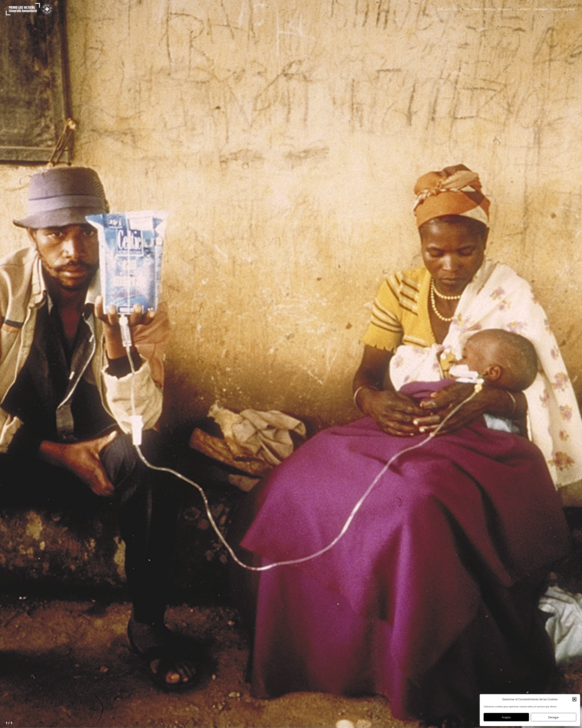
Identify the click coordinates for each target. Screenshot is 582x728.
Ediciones (444, 9)
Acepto (506, 717)
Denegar (554, 717)
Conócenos (473, 9)
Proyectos (505, 9)
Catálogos (540, 9)
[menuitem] (556, 9)
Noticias (490, 9)
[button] (574, 699)
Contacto (524, 9)
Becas (458, 9)
